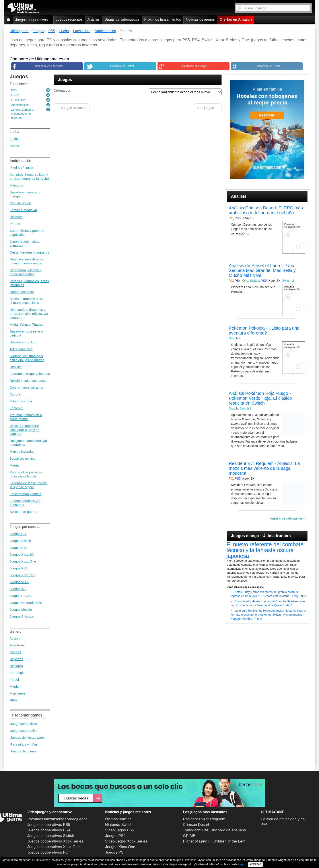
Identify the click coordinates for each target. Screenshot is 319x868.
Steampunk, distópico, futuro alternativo (26, 272)
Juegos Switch (20, 541)
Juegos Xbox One (23, 561)
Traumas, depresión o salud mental (26, 417)
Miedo (14, 686)
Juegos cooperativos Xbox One (54, 847)
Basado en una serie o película (26, 333)
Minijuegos (18, 693)
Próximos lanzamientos (162, 19)
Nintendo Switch (119, 825)
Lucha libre (18, 100)
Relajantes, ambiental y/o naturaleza (28, 443)
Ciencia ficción (20, 203)
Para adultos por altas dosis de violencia (26, 474)
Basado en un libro (24, 342)
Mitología (17, 185)
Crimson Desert (196, 825)
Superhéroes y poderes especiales (27, 233)
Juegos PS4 (19, 548)
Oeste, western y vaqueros (29, 252)
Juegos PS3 (19, 568)
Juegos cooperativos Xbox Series (55, 841)
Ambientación (20, 105)
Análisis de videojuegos (286, 518)
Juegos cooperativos (33, 20)
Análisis (94, 19)
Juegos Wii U (19, 582)
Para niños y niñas (24, 744)
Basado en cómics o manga (25, 194)
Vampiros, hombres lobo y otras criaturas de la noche (29, 176)
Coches (15, 652)
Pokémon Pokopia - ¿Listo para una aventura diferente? (264, 331)
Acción (15, 638)
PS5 (14, 90)
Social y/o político (23, 458)
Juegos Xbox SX (22, 554)
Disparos (16, 666)
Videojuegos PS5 (120, 830)
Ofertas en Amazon (236, 19)
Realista (16, 367)
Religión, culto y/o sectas (28, 381)
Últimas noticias (118, 819)
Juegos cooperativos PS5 (49, 825)
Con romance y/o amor (27, 387)
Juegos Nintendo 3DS (26, 603)
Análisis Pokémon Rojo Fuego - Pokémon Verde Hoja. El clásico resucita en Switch (260, 398)
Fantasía (16, 408)
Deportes (17, 659)
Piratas (15, 224)
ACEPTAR (255, 864)
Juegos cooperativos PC (48, 852)
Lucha (15, 95)
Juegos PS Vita (21, 596)
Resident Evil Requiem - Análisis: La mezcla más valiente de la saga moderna (264, 468)
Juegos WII (18, 589)
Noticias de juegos (200, 19)
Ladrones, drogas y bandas (30, 374)
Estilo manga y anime (26, 494)
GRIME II (191, 836)
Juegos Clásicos (22, 616)
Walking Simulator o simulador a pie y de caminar (25, 430)
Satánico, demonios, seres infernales (29, 283)
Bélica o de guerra (23, 512)
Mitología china (21, 401)
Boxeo (15, 146)
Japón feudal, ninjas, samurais (25, 243)
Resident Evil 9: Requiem (204, 819)
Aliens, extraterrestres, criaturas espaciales (26, 301)
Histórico (16, 217)
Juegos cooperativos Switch (51, 836)
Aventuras (17, 645)
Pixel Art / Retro (21, 168)
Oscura (15, 394)
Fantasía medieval (23, 210)
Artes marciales (21, 349)
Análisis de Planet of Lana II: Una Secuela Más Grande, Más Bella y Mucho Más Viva (262, 270)
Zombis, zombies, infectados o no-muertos (23, 114)
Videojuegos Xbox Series (126, 841)
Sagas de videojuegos (122, 19)
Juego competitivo (24, 724)
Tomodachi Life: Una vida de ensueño (214, 830)
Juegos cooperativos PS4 (49, 830)
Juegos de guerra (23, 751)
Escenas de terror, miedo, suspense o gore (29, 485)
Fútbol (14, 680)
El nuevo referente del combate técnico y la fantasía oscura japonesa (265, 550)
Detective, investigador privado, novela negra (27, 261)
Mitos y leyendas (22, 452)
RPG (13, 700)
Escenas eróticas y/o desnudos (25, 503)
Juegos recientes (69, 19)
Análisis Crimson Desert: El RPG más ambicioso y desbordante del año (266, 210)
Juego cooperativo (24, 731)
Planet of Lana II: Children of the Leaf (214, 841)
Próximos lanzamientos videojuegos (57, 819)
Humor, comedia (22, 292)
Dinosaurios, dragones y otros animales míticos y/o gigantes (29, 314)
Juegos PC (18, 534)
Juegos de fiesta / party (28, 737)
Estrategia (17, 673)
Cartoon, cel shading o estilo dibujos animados (27, 358)
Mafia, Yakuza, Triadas (26, 324)
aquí (242, 864)
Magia (14, 465)
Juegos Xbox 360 (23, 575)
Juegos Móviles (21, 609)
